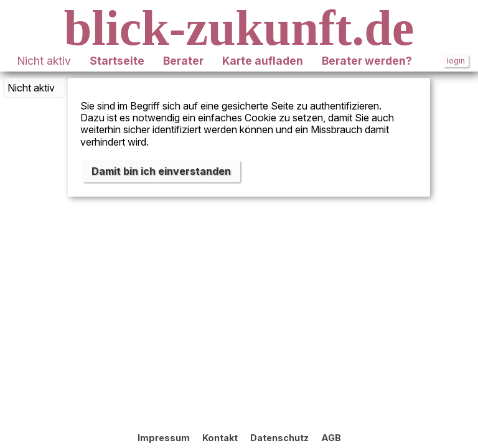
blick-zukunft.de (239, 28)
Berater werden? (367, 61)
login (456, 61)
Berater (183, 61)
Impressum (164, 438)
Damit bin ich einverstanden (161, 171)
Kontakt (220, 438)
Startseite (117, 61)
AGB (331, 438)
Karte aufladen (263, 61)
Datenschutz (279, 438)
